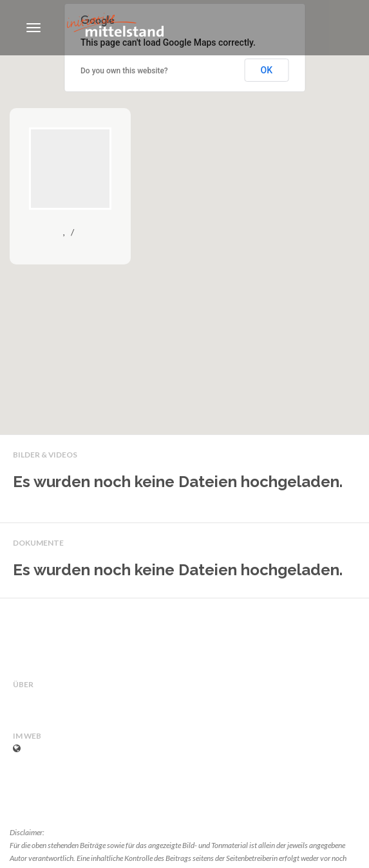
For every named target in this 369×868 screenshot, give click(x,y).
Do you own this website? (124, 71)
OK (267, 70)
